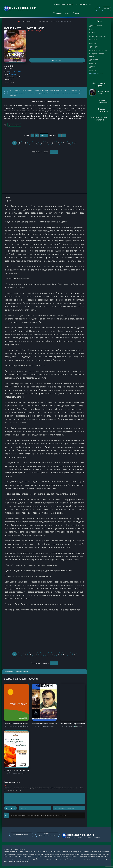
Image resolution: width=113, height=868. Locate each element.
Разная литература (98, 36)
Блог (76, 13)
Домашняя (94, 60)
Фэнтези (93, 70)
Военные (93, 43)
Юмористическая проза (97, 55)
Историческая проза (98, 50)
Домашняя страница (63, 4)
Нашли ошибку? (35, 31)
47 (75, 143)
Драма (92, 67)
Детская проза (96, 26)
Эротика (93, 63)
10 (64, 143)
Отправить (11, 808)
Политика (93, 40)
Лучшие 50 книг (84, 4)
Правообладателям (21, 835)
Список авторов (61, 13)
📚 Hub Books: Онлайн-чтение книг (29, 22)
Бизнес (92, 33)
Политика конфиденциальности (48, 835)
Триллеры (94, 47)
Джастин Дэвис (15, 71)
